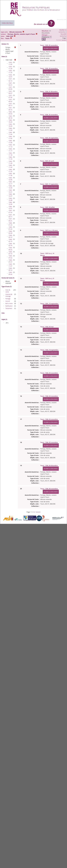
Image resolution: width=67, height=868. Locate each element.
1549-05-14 (10, 269)
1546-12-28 (10, 199)
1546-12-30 (10, 203)
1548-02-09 (10, 232)
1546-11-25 (10, 171)
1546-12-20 (10, 187)
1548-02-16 (10, 245)
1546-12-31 (10, 208)
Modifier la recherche (62, 31)
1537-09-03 (10, 101)
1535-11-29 (10, 68)
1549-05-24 (10, 273)
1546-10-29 (10, 125)
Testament (9, 308)
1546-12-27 (10, 195)
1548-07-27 (10, 261)
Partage (8, 299)
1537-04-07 (10, 92)
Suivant (64, 40)
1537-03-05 (10, 88)
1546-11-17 (10, 150)
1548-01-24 (10, 228)
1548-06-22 (10, 249)
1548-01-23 (10, 224)
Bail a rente (9, 303)
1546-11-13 (10, 146)
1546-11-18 (10, 154)
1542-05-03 (10, 113)
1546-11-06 (10, 142)
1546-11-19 (10, 158)
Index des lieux (7, 23)
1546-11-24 (10, 166)
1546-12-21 (10, 191)
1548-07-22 (10, 257)
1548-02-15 (10, 240)
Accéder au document (51, 48)
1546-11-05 (10, 138)
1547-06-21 (10, 220)
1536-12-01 (10, 76)
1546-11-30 (10, 175)
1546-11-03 (10, 129)
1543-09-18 (10, 117)
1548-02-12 (10, 236)
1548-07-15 (10, 253)
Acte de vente (8, 291)
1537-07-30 (10, 96)
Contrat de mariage (9, 295)
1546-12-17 (10, 183)
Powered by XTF (62, 20)
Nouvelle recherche (63, 35)
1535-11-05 (10, 63)
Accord (8, 301)
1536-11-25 (10, 72)
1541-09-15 (10, 109)
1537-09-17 (10, 105)
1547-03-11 (10, 216)
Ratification (9, 306)
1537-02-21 (10, 84)
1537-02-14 (10, 80)
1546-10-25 (10, 121)
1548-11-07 (10, 265)
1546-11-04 (10, 133)
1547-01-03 (10, 212)
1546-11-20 (10, 162)
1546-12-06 (10, 179)
